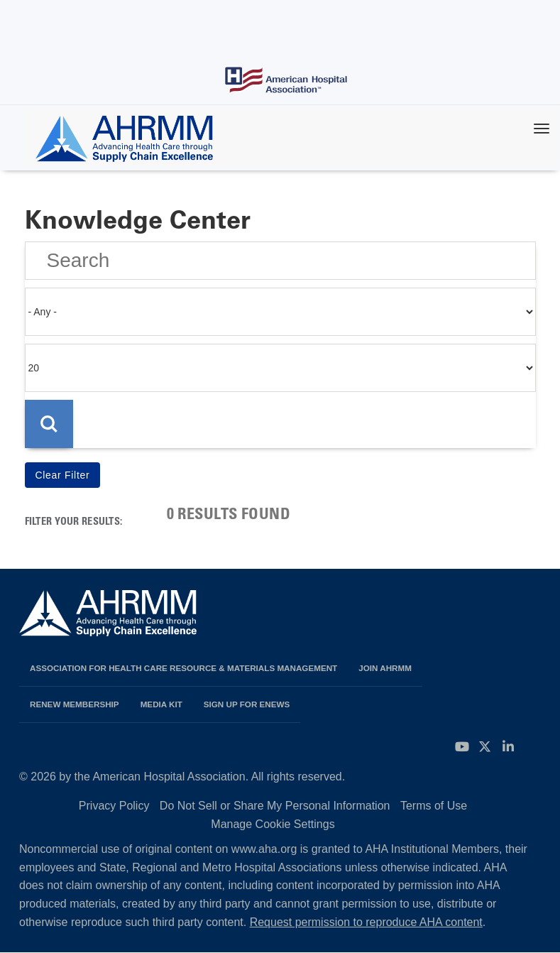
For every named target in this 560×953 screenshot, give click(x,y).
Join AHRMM (385, 668)
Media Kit (161, 704)
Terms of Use (434, 806)
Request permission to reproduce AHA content (366, 922)
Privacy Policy (114, 806)
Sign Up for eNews (247, 704)
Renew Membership (75, 704)
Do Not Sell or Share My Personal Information (275, 806)
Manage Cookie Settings (273, 824)
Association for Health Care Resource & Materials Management (183, 668)
